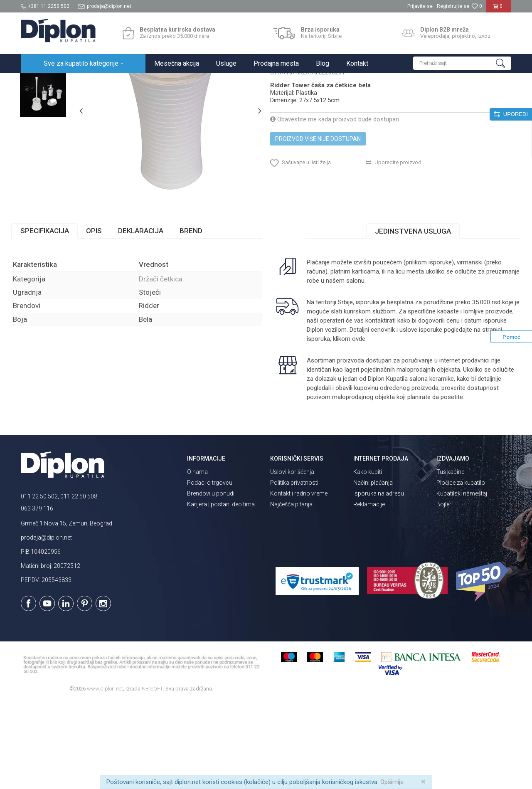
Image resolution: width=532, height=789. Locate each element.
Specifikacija (54, 318)
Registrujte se (453, 6)
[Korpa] (499, 10)
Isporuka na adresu (379, 580)
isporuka (339, 426)
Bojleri (445, 591)
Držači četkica (181, 82)
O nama (197, 559)
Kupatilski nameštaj (462, 580)
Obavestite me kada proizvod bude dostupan (335, 199)
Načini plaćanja (373, 570)
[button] (462, 63)
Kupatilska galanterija (132, 82)
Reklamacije (369, 591)
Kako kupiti (368, 559)
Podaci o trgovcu (210, 570)
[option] (52, 126)
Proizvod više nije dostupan (318, 219)
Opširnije (392, 782)
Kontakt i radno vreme (299, 580)
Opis (103, 318)
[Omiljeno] (477, 6)
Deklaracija (150, 318)
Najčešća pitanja (291, 591)
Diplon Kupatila (39, 82)
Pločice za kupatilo (461, 570)
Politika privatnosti (294, 570)
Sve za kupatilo (82, 82)
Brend (201, 318)
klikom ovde (369, 426)
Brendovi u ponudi (211, 580)
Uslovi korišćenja (292, 559)
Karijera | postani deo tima (221, 591)
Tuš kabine (450, 559)
